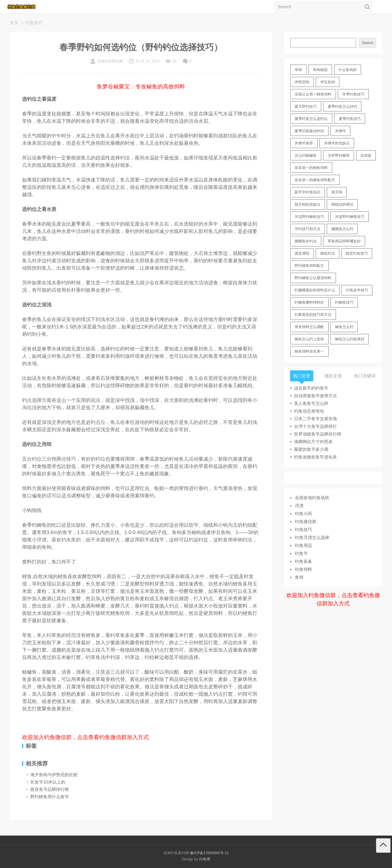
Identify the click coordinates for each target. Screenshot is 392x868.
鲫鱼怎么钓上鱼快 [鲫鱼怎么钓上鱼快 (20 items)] (309, 339)
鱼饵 (299, 577)
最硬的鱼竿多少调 (311, 449)
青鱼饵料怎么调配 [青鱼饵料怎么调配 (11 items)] (309, 327)
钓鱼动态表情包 (309, 411)
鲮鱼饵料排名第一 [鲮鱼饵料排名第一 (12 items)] (309, 351)
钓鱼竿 (301, 553)
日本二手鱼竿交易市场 (315, 419)
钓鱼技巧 (34, 23)
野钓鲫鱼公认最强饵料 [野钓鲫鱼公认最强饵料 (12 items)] (313, 278)
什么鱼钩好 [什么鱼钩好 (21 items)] (348, 70)
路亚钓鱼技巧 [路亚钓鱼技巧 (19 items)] (357, 253)
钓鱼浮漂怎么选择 (312, 537)
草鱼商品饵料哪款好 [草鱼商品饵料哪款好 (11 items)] (344, 241)
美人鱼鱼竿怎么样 (311, 403)
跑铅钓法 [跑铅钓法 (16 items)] (328, 253)
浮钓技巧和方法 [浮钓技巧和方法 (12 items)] (307, 229)
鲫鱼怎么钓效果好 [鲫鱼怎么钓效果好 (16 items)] (350, 339)
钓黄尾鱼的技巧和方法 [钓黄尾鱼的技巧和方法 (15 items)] (313, 315)
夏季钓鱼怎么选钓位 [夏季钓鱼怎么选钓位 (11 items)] (311, 119)
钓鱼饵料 (303, 569)
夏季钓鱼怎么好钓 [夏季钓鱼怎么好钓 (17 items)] (342, 107)
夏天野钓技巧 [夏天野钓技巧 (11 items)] (306, 107)
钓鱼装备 (303, 561)
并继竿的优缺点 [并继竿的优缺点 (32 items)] (337, 143)
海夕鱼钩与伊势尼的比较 (54, 775)
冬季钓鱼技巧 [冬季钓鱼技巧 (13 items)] (353, 94)
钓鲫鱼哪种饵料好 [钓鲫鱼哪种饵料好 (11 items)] (309, 302)
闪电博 (205, 859)
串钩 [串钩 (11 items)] (298, 70)
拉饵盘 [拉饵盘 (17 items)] (366, 155)
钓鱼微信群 (306, 522)
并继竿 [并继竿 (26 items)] (341, 131)
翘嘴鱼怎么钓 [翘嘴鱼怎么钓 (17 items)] (342, 229)
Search (367, 43)
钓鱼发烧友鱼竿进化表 (315, 457)
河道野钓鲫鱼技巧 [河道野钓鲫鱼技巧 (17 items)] (350, 217)
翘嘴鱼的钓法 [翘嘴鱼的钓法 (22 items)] (306, 241)
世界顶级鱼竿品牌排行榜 (318, 434)
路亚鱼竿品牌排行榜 (50, 789)
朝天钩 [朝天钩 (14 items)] (337, 192)
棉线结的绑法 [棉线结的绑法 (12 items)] (342, 204)
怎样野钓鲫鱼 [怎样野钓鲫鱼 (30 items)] (339, 155)
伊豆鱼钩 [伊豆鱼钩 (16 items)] (328, 82)
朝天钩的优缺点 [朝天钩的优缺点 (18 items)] (307, 204)
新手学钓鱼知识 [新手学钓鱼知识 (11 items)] (307, 192)
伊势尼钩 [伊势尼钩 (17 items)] (302, 82)
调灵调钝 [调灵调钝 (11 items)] (302, 253)
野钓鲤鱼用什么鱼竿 (50, 797)
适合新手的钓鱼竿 (311, 388)
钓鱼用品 (303, 545)
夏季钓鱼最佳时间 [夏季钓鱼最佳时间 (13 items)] (309, 131)
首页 (14, 23)
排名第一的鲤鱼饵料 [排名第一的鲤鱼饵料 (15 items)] (311, 168)
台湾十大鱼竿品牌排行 (315, 426)
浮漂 (299, 506)
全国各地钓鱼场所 (312, 498)
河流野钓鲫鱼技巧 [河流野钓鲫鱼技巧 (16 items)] (309, 217)
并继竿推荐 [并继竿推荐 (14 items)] (304, 143)
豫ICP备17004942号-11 (209, 853)
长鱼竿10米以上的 (48, 782)
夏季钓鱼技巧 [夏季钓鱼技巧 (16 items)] (350, 119)
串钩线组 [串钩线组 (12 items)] (320, 70)
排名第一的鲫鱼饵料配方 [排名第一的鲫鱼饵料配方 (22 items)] (315, 180)
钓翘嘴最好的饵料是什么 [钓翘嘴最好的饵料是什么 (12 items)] (315, 290)
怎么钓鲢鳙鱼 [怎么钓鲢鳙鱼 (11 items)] (306, 155)
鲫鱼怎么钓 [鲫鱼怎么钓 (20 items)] (344, 327)
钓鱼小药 (303, 514)
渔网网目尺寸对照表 (313, 442)
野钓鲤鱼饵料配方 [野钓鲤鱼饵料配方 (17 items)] (309, 266)
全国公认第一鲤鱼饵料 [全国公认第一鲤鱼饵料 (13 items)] (313, 94)
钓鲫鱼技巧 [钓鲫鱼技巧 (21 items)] (344, 302)
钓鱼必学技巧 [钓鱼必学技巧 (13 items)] (357, 290)
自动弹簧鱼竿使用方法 (315, 396)
